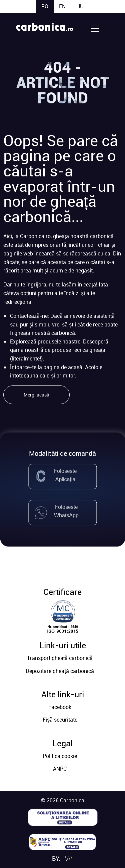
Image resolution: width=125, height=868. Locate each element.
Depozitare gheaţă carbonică (60, 671)
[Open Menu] (95, 28)
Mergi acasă (36, 395)
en (62, 6)
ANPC (60, 769)
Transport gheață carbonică (60, 658)
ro (45, 6)
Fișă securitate (60, 720)
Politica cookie (60, 756)
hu (80, 6)
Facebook (60, 707)
